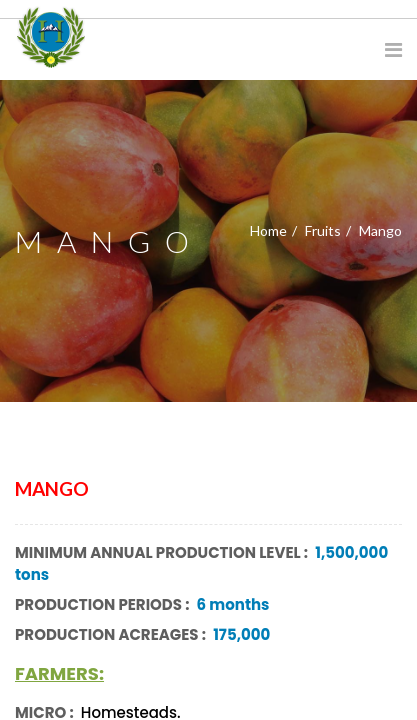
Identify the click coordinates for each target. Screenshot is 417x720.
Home (268, 230)
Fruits (323, 230)
